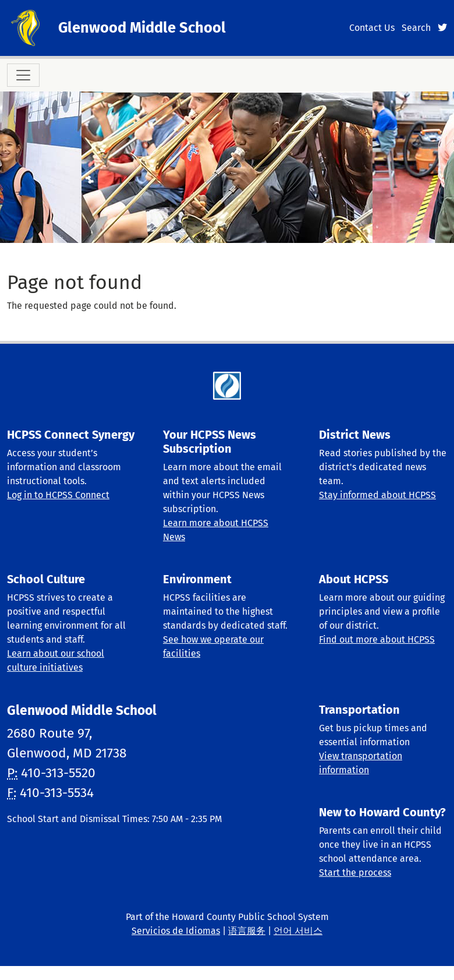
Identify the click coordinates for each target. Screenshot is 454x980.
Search (416, 28)
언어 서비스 (298, 931)
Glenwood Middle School (142, 28)
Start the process (355, 873)
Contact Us (372, 28)
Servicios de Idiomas (176, 931)
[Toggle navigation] (23, 75)
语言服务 (247, 931)
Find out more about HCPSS (377, 639)
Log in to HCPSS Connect (58, 495)
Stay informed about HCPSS (377, 495)
